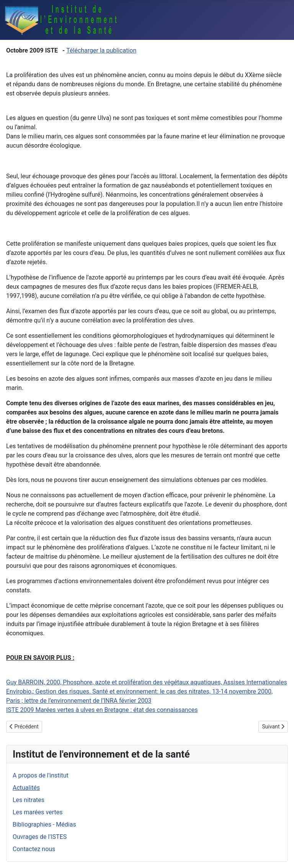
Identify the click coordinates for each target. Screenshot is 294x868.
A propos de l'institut (41, 775)
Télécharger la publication (101, 50)
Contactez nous (34, 849)
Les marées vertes (38, 812)
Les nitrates (29, 800)
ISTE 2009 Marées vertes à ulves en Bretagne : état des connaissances (102, 710)
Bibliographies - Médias (44, 824)
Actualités (26, 788)
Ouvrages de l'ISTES (40, 837)
